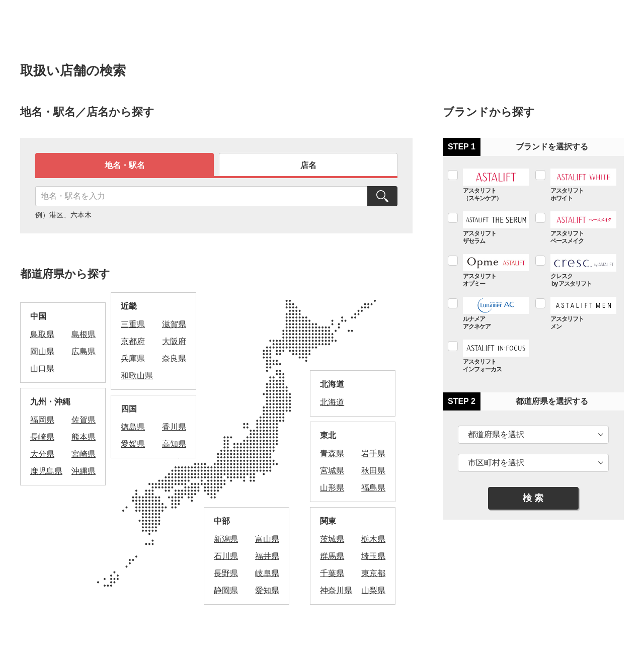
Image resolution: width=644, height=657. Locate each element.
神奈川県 (336, 590)
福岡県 (42, 420)
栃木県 (373, 539)
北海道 (332, 402)
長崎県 (42, 437)
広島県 (84, 351)
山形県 (332, 488)
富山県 (267, 539)
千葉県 (332, 573)
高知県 (174, 444)
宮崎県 (84, 454)
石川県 (226, 556)
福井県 (267, 556)
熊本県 (84, 437)
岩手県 (373, 454)
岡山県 (42, 351)
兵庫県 (133, 358)
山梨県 (373, 590)
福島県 (373, 488)
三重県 (133, 324)
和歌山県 (137, 376)
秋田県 (373, 471)
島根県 (84, 334)
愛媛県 (133, 444)
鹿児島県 (46, 471)
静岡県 (226, 590)
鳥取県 (42, 334)
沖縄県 (84, 471)
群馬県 (332, 556)
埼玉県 (373, 556)
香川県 (174, 427)
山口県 (42, 368)
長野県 (226, 573)
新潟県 (226, 539)
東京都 (373, 573)
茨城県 (332, 539)
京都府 (133, 341)
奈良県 (174, 358)
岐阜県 (267, 573)
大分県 (42, 454)
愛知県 (267, 590)
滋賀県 (174, 324)
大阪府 (174, 341)
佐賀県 (84, 420)
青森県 (332, 454)
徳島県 (133, 427)
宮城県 (332, 471)
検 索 (533, 498)
